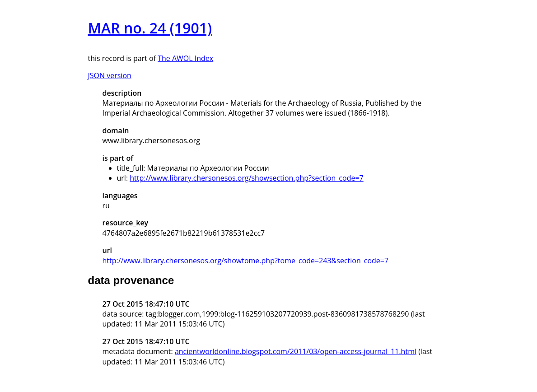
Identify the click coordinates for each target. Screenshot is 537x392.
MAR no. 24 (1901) (150, 28)
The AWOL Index (185, 58)
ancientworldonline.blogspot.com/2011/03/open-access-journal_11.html (296, 351)
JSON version (110, 75)
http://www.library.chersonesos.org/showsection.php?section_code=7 (246, 178)
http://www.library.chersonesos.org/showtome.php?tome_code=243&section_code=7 (246, 261)
